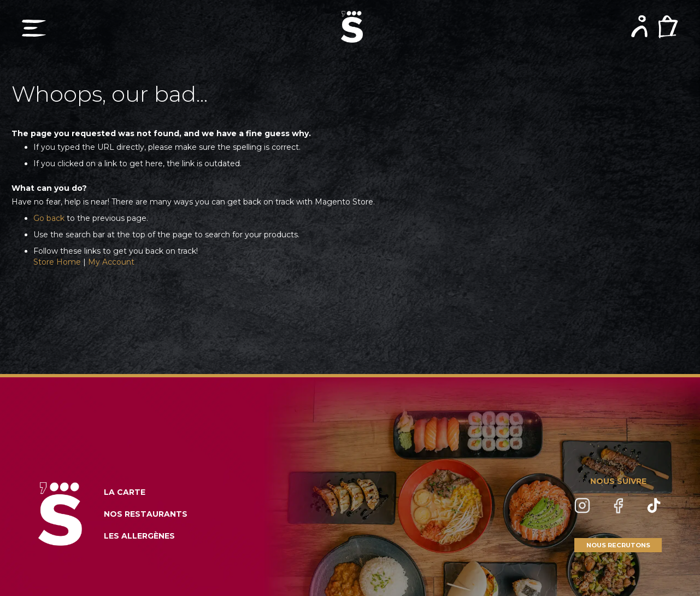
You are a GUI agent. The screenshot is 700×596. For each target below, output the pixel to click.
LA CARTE (125, 492)
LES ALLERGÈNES (139, 536)
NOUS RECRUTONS (618, 545)
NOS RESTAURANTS (146, 514)
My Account (111, 262)
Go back (49, 218)
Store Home (57, 262)
